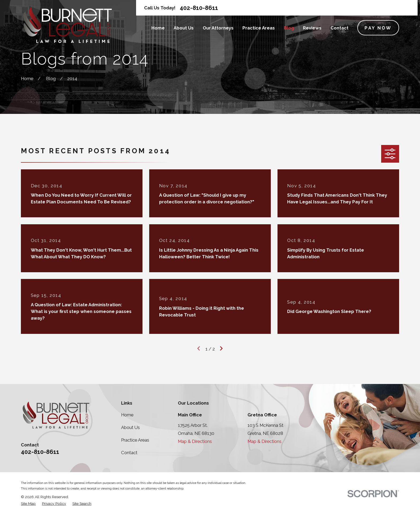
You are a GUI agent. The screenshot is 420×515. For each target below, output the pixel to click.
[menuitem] (28, 504)
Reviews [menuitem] (312, 28)
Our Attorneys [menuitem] (218, 28)
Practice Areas (135, 440)
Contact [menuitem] (340, 28)
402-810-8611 (199, 8)
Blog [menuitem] (289, 28)
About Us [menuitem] (184, 28)
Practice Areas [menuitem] (259, 28)
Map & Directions (195, 441)
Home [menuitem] (158, 28)
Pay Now (378, 28)
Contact (129, 453)
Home (127, 415)
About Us (130, 427)
